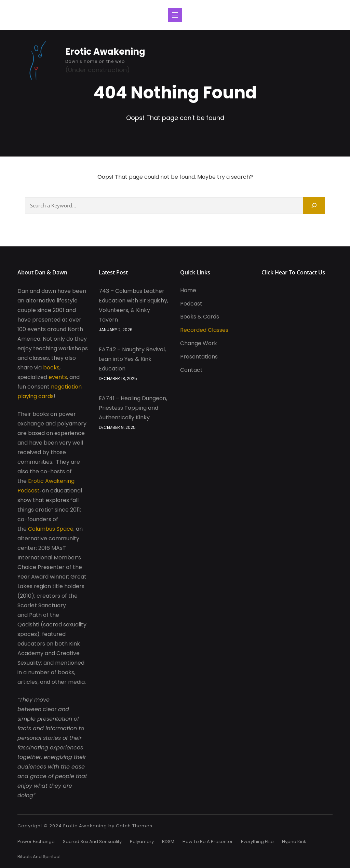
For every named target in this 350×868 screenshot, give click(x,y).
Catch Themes (134, 826)
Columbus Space (51, 529)
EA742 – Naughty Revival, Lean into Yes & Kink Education (132, 359)
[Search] (314, 206)
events (58, 377)
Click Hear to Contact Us (293, 272)
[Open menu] (175, 15)
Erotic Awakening (105, 52)
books (51, 368)
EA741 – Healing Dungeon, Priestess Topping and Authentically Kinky (133, 408)
